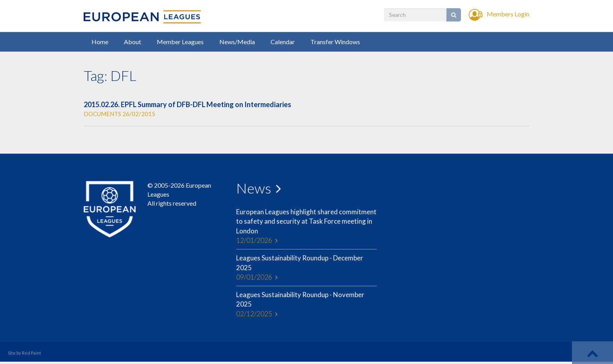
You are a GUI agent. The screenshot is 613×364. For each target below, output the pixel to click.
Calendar (283, 42)
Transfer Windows (335, 42)
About (133, 42)
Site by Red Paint (24, 353)
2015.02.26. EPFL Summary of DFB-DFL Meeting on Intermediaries (187, 104)
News (254, 188)
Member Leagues (180, 42)
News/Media (237, 42)
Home (100, 42)
